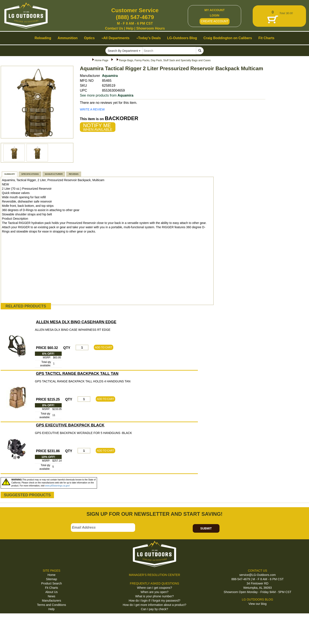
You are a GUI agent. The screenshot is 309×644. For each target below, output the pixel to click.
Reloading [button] (43, 38)
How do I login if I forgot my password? (154, 601)
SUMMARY (10, 174)
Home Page (101, 60)
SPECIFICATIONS (30, 174)
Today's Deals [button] (149, 38)
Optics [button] (89, 38)
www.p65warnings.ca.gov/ (57, 486)
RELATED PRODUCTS (26, 306)
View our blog (257, 604)
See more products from (107, 95)
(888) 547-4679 (135, 17)
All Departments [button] (116, 38)
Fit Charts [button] (266, 38)
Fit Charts (51, 588)
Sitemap (51, 579)
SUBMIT (206, 528)
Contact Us (114, 28)
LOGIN (215, 15)
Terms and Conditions (51, 605)
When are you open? (155, 592)
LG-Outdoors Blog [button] (182, 38)
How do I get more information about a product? (154, 605)
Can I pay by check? (154, 609)
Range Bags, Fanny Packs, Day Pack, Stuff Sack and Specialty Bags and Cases (165, 60)
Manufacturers (51, 601)
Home (51, 575)
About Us (52, 592)
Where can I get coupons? (154, 588)
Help (130, 28)
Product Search (51, 583)
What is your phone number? (155, 596)
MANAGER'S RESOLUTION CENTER (154, 575)
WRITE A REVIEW (92, 109)
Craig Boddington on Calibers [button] (228, 38)
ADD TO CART (104, 347)
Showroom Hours (150, 28)
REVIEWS (74, 174)
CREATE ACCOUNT (215, 21)
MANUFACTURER (54, 174)
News (51, 596)
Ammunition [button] (68, 38)
